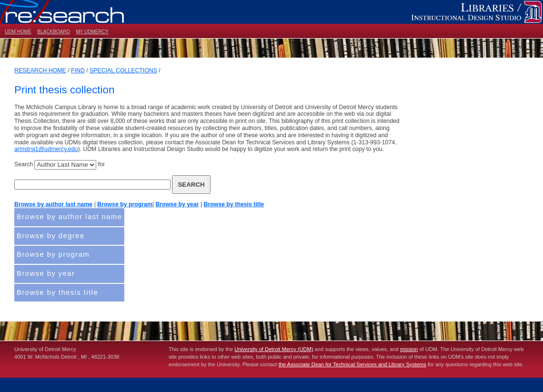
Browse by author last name (53, 204)
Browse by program (125, 204)
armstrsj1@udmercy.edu (46, 149)
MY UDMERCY (92, 32)
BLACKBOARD (53, 32)
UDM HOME (18, 32)
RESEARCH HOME (40, 70)
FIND (78, 70)
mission (409, 349)
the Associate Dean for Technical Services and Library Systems (352, 364)
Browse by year (177, 204)
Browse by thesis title (234, 204)
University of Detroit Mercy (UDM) (274, 349)
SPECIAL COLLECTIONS (123, 70)
